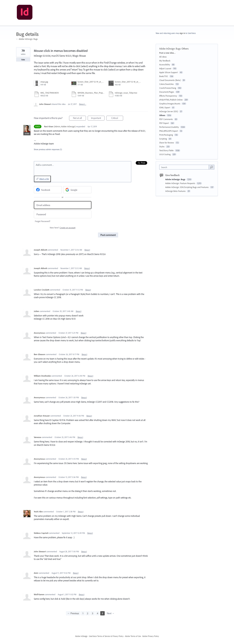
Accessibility (165, 65)
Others (185, 49)
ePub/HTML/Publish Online (171, 100)
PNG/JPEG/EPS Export (169, 131)
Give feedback (172, 175)
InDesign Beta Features (176, 191)
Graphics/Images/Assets (170, 104)
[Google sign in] (77, 190)
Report (87, 250)
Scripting (163, 139)
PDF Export (164, 123)
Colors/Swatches (167, 84)
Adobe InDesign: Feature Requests (181, 183)
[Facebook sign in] (48, 190)
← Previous (73, 613)
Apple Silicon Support (169, 72)
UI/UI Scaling (165, 154)
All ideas (163, 57)
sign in (182, 33)
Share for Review (167, 143)
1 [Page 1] (83, 613)
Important (98, 118)
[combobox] (185, 167)
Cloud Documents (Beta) (170, 80)
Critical (117, 118)
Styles (162, 146)
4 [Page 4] (98, 613)
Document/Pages (167, 92)
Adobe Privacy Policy (151, 636)
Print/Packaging (166, 135)
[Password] (63, 214)
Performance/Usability (169, 127)
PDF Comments (166, 119)
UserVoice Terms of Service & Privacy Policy (106, 636)
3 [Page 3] (93, 613)
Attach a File (44, 179)
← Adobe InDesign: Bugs (27, 39)
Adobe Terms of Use (133, 636)
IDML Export (165, 107)
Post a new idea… (167, 53)
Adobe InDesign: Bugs (170, 49)
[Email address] (63, 205)
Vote (23, 60)
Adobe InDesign (81, 636)
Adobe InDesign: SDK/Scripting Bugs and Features (187, 187)
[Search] (212, 167)
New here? (63, 228)
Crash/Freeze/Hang (168, 88)
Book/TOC (164, 76)
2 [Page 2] (88, 613)
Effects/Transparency (168, 96)
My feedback (165, 61)
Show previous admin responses (48, 149)
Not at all (79, 118)
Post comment (108, 235)
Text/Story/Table (166, 150)
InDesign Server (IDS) (169, 111)
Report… (83, 104)
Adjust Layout (165, 68)
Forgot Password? (43, 221)
